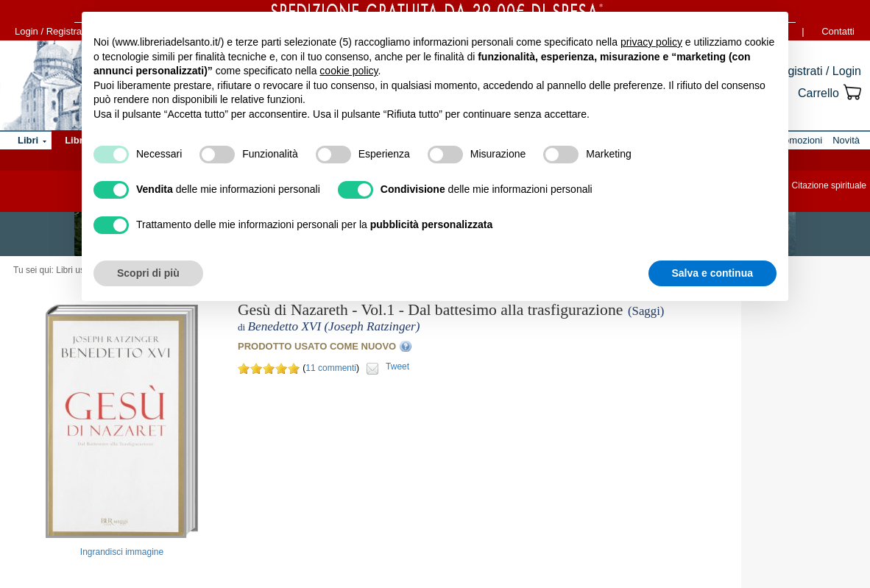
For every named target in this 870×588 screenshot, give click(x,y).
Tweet (397, 366)
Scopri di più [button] (148, 273)
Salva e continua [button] (712, 273)
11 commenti (331, 368)
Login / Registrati (51, 31)
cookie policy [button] (349, 71)
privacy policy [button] (651, 42)
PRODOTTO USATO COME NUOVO (317, 346)
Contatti (838, 31)
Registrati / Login (817, 71)
